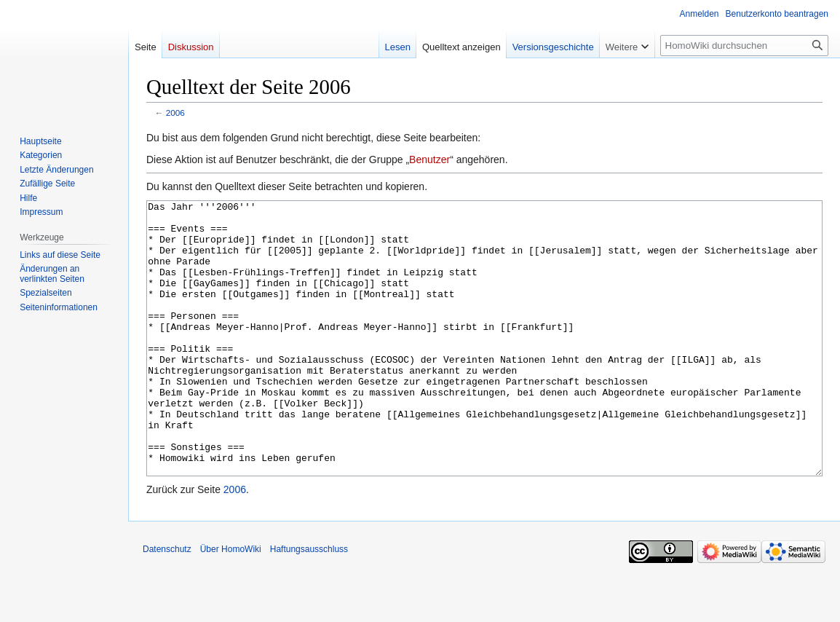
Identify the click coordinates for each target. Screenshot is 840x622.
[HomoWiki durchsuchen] (744, 46)
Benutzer (429, 160)
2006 (175, 113)
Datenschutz (167, 604)
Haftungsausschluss (309, 604)
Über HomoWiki (231, 604)
